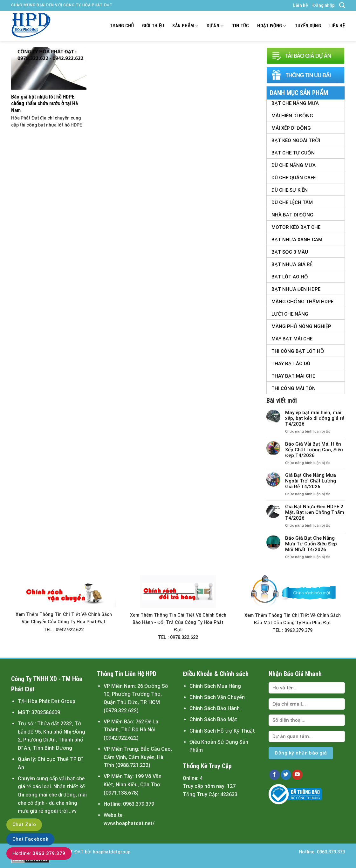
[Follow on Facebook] (274, 775)
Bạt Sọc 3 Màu (290, 252)
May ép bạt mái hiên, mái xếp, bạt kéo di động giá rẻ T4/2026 (315, 418)
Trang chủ (122, 26)
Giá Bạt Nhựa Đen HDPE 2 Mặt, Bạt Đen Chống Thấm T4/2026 (315, 512)
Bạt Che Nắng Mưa (295, 103)
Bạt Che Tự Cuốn (293, 153)
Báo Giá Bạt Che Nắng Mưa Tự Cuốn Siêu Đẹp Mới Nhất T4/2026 (311, 544)
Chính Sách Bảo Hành (215, 708)
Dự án (215, 26)
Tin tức (241, 26)
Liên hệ (301, 5)
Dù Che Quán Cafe (294, 178)
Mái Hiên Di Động (292, 116)
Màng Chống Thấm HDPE (302, 302)
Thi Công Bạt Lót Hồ (298, 351)
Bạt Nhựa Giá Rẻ (292, 264)
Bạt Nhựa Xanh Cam (297, 240)
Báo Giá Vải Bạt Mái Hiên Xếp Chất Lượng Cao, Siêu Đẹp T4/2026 (314, 450)
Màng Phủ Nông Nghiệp (301, 326)
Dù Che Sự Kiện (290, 190)
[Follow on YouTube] (297, 775)
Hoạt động (272, 26)
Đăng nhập (324, 5)
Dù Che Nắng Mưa (294, 165)
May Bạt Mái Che (292, 339)
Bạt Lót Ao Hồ (290, 277)
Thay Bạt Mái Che (293, 376)
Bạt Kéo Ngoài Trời (296, 140)
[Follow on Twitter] (286, 775)
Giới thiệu (153, 26)
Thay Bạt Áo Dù (291, 364)
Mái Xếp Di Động (291, 128)
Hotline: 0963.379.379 (39, 853)
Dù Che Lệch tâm (292, 202)
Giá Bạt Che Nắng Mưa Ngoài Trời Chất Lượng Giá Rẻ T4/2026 (311, 481)
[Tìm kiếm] (342, 5)
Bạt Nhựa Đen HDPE (296, 289)
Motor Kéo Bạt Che (296, 227)
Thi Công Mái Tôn (294, 388)
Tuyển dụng (308, 26)
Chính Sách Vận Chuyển (217, 697)
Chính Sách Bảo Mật (213, 719)
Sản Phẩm (185, 26)
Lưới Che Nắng (290, 314)
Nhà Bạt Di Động (293, 215)
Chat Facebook (30, 839)
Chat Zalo (24, 824)
